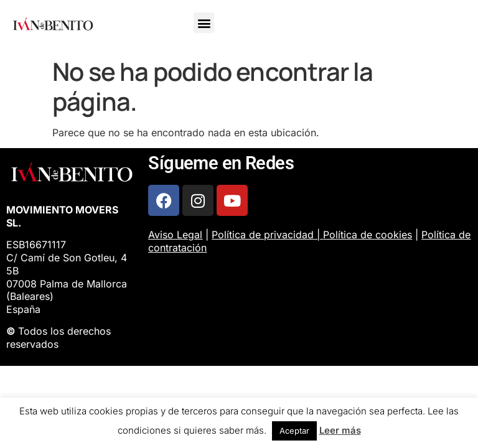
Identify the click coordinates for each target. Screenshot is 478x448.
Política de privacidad (263, 235)
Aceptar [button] (294, 431)
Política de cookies (368, 235)
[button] (204, 23)
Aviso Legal (175, 235)
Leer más (340, 430)
